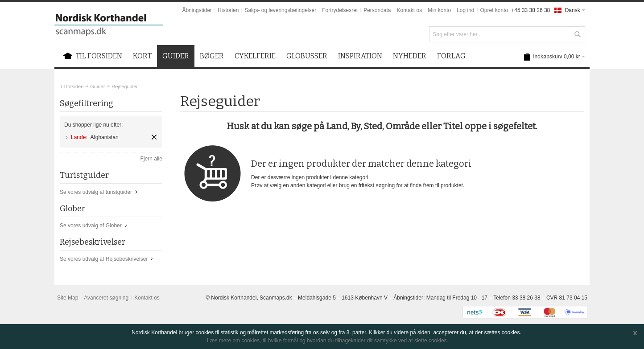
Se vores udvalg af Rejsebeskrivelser (104, 259)
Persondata (377, 10)
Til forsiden (72, 86)
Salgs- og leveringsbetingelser (280, 10)
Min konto (439, 10)
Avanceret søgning (106, 298)
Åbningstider (197, 10)
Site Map (68, 298)
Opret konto (494, 10)
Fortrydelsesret (340, 10)
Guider (97, 86)
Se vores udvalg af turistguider (96, 192)
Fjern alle (151, 159)
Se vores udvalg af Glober (91, 226)
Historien (228, 10)
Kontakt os (410, 10)
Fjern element (154, 137)
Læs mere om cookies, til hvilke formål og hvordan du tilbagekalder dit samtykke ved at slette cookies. (328, 341)
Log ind (465, 10)
